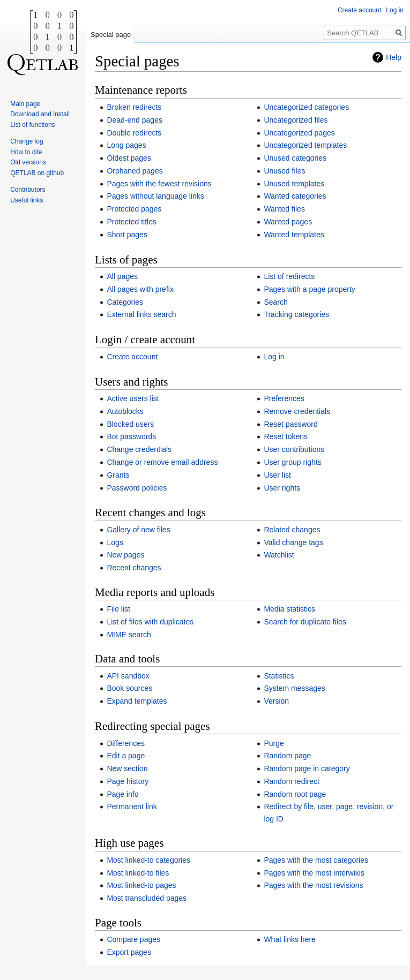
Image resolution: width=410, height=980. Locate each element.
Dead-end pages (135, 120)
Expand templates (137, 701)
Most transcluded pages (147, 898)
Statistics (279, 676)
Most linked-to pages (141, 885)
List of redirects (289, 276)
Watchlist (279, 555)
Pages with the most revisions (313, 885)
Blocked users (130, 424)
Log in (274, 357)
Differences (126, 743)
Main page (25, 104)
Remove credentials (297, 411)
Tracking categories (296, 314)
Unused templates (294, 184)
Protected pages (134, 209)
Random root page (295, 794)
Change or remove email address (162, 462)
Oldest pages (129, 158)
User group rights (292, 462)
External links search (141, 314)
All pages (122, 276)
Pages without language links (155, 196)
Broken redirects (134, 107)
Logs (115, 542)
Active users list (133, 398)
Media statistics (289, 609)
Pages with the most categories (316, 860)
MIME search (129, 635)
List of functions (32, 125)
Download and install (40, 114)
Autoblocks (125, 411)
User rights (282, 488)
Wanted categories (295, 196)
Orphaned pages (135, 171)
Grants (118, 475)
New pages (125, 555)
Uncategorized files (296, 120)
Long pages (126, 145)
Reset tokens (286, 436)
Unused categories (295, 158)
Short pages (127, 235)
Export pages (129, 952)
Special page (111, 35)
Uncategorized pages (299, 133)
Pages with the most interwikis (314, 873)
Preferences (284, 398)
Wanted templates (294, 235)
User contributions (294, 449)
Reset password (290, 424)
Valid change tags (293, 542)
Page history (128, 781)
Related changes (292, 530)
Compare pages (133, 939)
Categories (125, 302)
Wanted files (284, 209)
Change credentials (139, 449)
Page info (122, 794)
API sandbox (128, 676)
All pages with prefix (140, 289)
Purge (274, 743)
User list (277, 475)
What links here (289, 939)
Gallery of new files (138, 530)
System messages (294, 688)
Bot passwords (131, 436)
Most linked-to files (138, 873)
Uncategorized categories (306, 107)
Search (275, 302)
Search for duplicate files (305, 622)
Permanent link (132, 806)
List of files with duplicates (150, 622)
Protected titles (132, 222)
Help (394, 57)
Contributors (28, 190)
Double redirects (134, 133)
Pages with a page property (309, 289)
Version (276, 701)
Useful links (27, 200)
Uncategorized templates (305, 145)
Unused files (284, 171)
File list (118, 609)
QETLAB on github (37, 173)
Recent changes (134, 568)
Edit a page (126, 756)
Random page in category (307, 768)
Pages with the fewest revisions (159, 184)
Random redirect (292, 781)
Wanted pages (288, 222)
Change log (27, 141)
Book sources (129, 688)
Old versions (28, 162)
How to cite (26, 152)
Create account (132, 357)
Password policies (137, 488)
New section (127, 768)
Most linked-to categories (148, 860)
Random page (287, 756)
